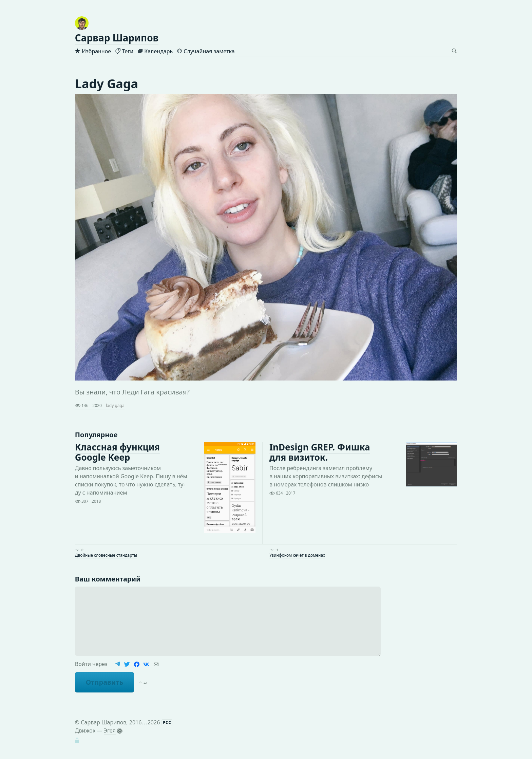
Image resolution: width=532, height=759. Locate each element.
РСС (167, 723)
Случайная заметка (206, 51)
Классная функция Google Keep (117, 452)
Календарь (155, 51)
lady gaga (115, 405)
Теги (124, 51)
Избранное (93, 51)
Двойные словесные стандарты (106, 555)
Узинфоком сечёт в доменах (297, 555)
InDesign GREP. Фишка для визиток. (320, 452)
